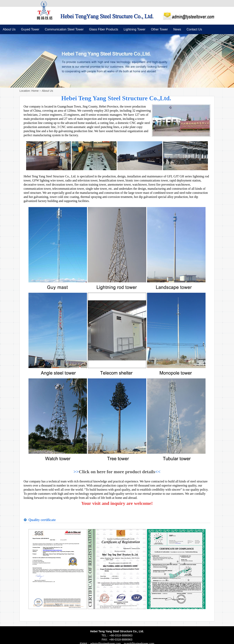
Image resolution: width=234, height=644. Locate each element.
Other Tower (159, 29)
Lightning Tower (135, 29)
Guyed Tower (30, 29)
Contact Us (194, 29)
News (177, 29)
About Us (9, 29)
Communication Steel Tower (64, 29)
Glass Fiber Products (104, 29)
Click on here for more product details (117, 472)
